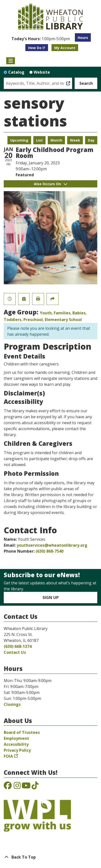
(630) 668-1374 (18, 646)
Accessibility (16, 744)
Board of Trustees (22, 732)
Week (75, 140)
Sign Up (51, 598)
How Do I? (37, 48)
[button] (41, 39)
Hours (83, 38)
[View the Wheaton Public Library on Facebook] (8, 787)
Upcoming (19, 140)
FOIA (8, 756)
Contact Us (15, 652)
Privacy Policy (17, 750)
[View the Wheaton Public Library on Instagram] (17, 787)
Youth (46, 313)
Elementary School (63, 320)
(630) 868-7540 (50, 551)
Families (62, 313)
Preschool (33, 320)
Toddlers (13, 320)
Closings (12, 704)
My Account (65, 48)
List (39, 140)
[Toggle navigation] (11, 61)
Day (91, 140)
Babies (79, 313)
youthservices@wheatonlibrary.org (52, 545)
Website (42, 72)
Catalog (16, 72)
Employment (16, 738)
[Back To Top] (50, 857)
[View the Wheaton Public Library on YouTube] (26, 787)
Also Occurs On (50, 184)
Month (56, 140)
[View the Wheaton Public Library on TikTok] (35, 787)
